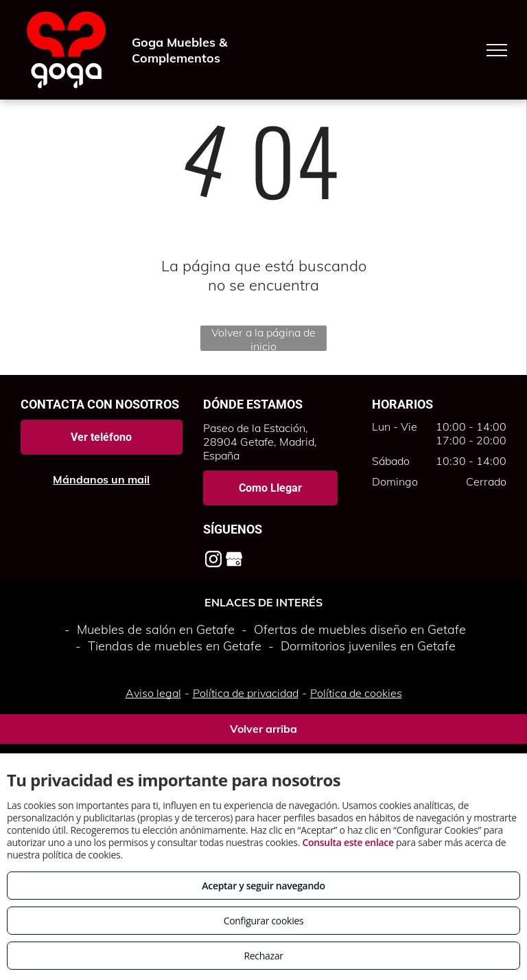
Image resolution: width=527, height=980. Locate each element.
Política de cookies (356, 693)
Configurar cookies (264, 921)
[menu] (497, 50)
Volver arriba (263, 729)
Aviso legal (153, 693)
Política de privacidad (246, 693)
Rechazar (263, 956)
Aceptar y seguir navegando (263, 886)
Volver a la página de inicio (263, 338)
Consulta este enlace (348, 842)
